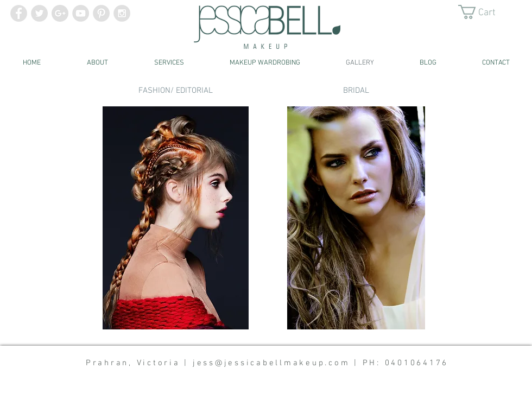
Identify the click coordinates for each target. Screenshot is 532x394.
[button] (485, 12)
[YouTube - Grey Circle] (81, 13)
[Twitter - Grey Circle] (39, 13)
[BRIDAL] (356, 91)
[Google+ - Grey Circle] (60, 13)
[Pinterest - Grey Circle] (101, 13)
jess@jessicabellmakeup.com (271, 363)
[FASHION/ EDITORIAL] (175, 91)
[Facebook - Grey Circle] (19, 13)
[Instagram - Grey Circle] (122, 13)
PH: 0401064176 (406, 363)
